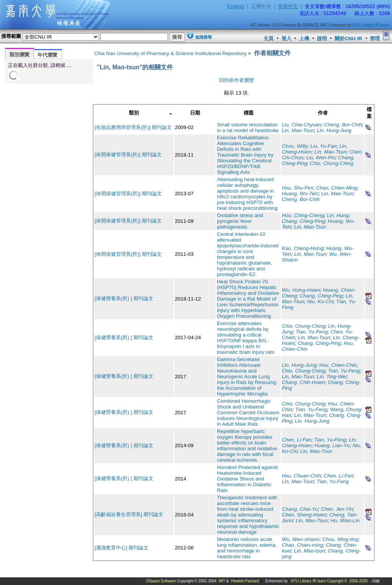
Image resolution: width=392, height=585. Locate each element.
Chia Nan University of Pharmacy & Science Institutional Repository (170, 53)
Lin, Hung (338, 215)
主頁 (268, 38)
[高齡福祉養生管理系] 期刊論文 (129, 514)
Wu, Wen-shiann (301, 539)
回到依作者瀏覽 (237, 80)
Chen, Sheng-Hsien (304, 515)
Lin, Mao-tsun (310, 551)
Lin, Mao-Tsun (298, 130)
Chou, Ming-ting (340, 539)
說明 (322, 38)
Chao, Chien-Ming (337, 188)
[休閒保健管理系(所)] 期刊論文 (128, 154)
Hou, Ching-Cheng (303, 215)
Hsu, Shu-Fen (298, 188)
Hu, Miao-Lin (345, 520)
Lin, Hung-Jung (334, 130)
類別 (134, 113)
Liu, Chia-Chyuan (302, 125)
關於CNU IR (348, 38)
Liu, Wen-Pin (321, 158)
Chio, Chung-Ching (331, 163)
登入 (286, 38)
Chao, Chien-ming (302, 545)
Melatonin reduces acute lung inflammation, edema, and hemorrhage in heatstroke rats (247, 548)
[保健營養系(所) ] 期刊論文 (124, 298)
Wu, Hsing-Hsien (301, 290)
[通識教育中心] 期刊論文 (121, 548)
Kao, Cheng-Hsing (303, 248)
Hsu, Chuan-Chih (301, 476)
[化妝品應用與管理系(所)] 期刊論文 (133, 127)
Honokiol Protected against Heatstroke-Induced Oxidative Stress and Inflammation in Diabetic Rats (247, 479)
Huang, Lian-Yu (332, 445)
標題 (249, 113)
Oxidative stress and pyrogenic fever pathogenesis (240, 221)
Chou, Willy (295, 146)
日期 (195, 113)
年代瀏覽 (47, 55)
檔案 (369, 113)
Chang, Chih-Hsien (303, 382)
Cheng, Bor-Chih (343, 125)
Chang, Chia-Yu (300, 509)
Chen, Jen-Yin (337, 509)
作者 (323, 113)
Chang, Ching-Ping (303, 221)
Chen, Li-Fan (297, 440)
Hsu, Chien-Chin (338, 365)
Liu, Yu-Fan (324, 146)
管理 (375, 38)
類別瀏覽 (20, 55)
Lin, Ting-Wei (332, 377)
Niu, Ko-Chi (320, 301)
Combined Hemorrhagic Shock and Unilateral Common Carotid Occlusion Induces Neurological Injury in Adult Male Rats (248, 413)
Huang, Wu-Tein (300, 194)
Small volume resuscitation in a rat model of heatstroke (248, 127)
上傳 (304, 38)
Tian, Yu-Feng (312, 332)
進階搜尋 (203, 37)
